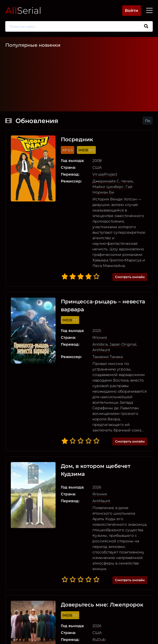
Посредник (77, 139)
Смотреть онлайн (130, 277)
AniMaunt (101, 350)
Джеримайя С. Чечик (113, 181)
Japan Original (123, 344)
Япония (100, 337)
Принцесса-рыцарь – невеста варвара (103, 305)
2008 (97, 161)
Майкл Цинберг (108, 187)
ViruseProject (105, 174)
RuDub (99, 640)
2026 (97, 487)
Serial (23, 10)
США (97, 167)
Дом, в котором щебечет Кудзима (96, 470)
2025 (97, 331)
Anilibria (100, 344)
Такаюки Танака (108, 357)
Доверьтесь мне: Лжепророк (102, 605)
